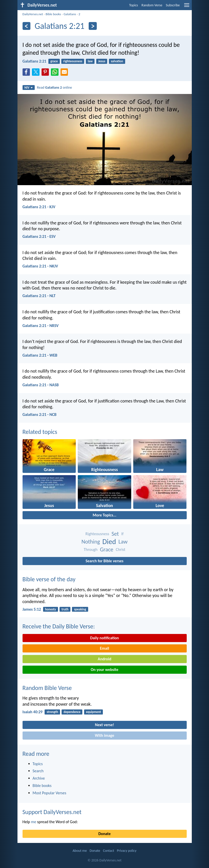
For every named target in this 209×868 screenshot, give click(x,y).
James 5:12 (32, 609)
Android (105, 659)
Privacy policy (127, 851)
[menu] (187, 7)
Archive (39, 778)
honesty (51, 609)
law (90, 61)
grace (54, 61)
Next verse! (105, 725)
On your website (105, 670)
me (34, 822)
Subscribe (173, 5)
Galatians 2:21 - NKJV (40, 266)
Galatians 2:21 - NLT (39, 296)
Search (38, 771)
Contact (108, 851)
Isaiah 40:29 (33, 712)
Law (123, 542)
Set (115, 534)
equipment (93, 712)
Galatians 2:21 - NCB (40, 414)
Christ (121, 549)
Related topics (40, 432)
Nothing (91, 542)
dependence (72, 712)
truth (65, 609)
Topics (134, 5)
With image (105, 735)
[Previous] (26, 26)
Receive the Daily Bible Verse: (59, 626)
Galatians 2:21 (34, 61)
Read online (55, 87)
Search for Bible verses (105, 561)
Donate (104, 834)
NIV (29, 88)
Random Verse (152, 5)
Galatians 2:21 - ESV (39, 236)
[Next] (93, 26)
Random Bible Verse (47, 688)
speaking (80, 609)
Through (91, 549)
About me (80, 851)
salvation (117, 61)
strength (52, 712)
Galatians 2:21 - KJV (39, 207)
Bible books (53, 14)
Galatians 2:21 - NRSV (41, 326)
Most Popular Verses (50, 793)
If (122, 534)
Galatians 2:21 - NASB (41, 385)
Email (105, 648)
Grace (107, 549)
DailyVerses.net (33, 14)
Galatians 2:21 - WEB (40, 355)
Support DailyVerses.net (52, 812)
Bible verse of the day (49, 579)
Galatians (70, 14)
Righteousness (97, 534)
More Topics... (105, 515)
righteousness (73, 61)
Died (109, 542)
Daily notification (105, 638)
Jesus (102, 61)
